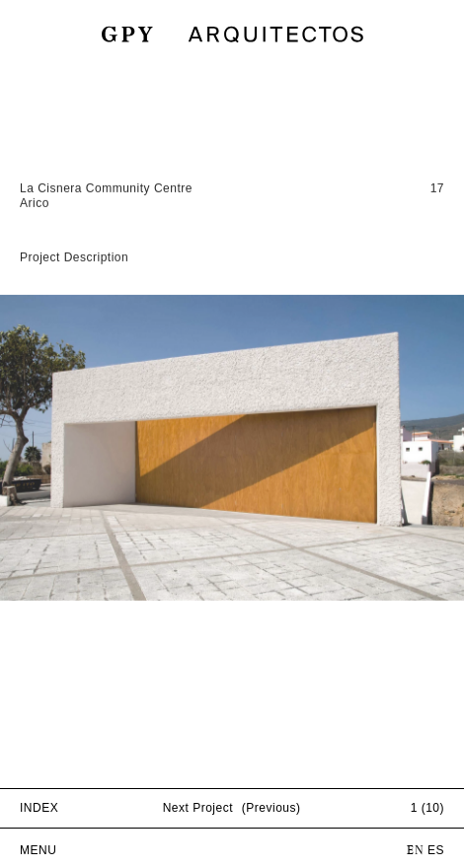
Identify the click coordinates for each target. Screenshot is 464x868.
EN (415, 851)
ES (436, 850)
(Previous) (271, 808)
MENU (38, 850)
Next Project (198, 808)
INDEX (39, 808)
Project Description (74, 276)
